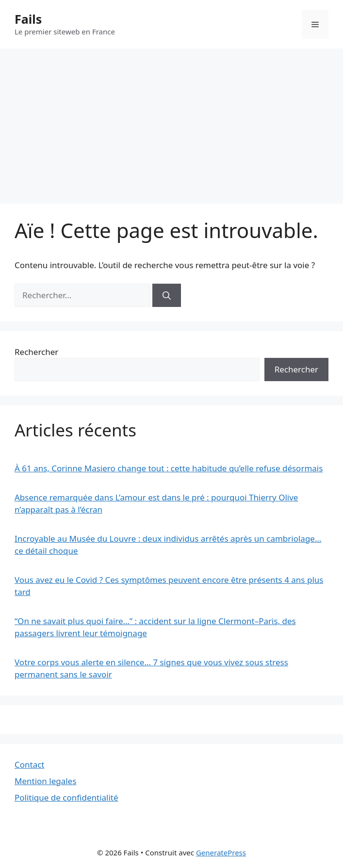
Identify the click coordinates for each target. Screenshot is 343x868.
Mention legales (45, 781)
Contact (30, 764)
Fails (28, 19)
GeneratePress (221, 852)
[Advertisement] (171, 121)
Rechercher (36, 352)
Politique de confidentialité (66, 797)
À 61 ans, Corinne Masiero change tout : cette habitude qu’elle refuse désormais (169, 468)
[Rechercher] (167, 295)
